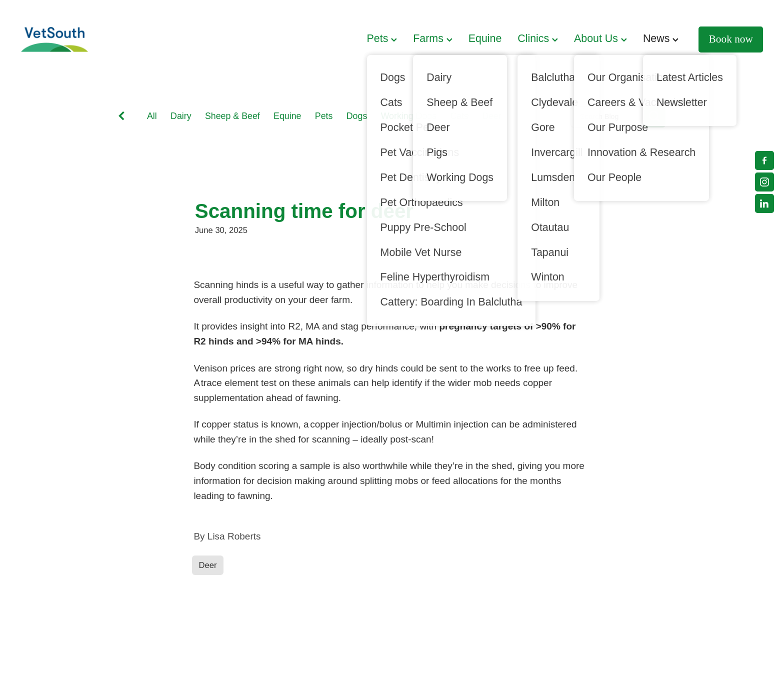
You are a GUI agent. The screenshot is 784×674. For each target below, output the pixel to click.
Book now (731, 39)
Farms (432, 38)
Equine (485, 38)
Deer (492, 116)
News (661, 38)
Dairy (181, 116)
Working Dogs (409, 116)
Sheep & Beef (232, 116)
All (152, 116)
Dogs (357, 116)
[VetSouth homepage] (95, 39)
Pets (382, 38)
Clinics (538, 38)
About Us (600, 38)
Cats (459, 116)
